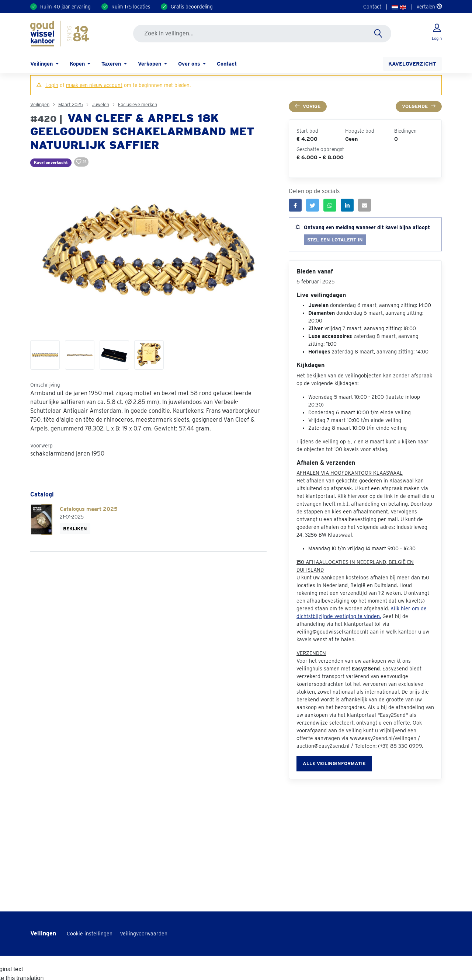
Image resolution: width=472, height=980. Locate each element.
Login (52, 85)
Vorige (308, 106)
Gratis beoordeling (192, 7)
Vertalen (429, 7)
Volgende (419, 106)
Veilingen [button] (42, 64)
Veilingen (40, 104)
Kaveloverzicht (412, 64)
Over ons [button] (190, 64)
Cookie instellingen (90, 934)
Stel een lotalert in (335, 240)
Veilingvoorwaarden (144, 934)
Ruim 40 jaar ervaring (65, 7)
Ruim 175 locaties (131, 7)
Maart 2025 (71, 104)
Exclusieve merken (138, 104)
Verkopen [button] (150, 64)
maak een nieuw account (94, 85)
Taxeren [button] (112, 64)
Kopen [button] (78, 64)
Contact (372, 7)
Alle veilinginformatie (334, 763)
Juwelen (100, 104)
